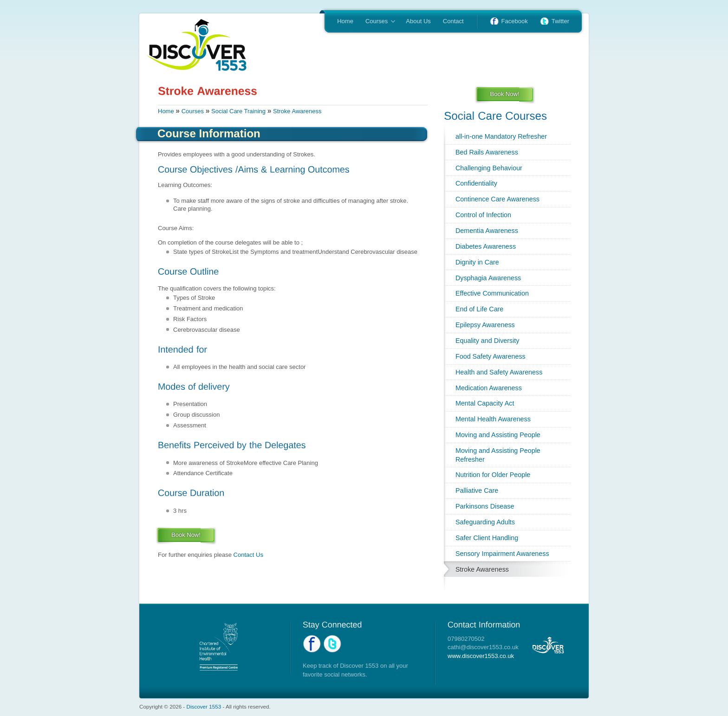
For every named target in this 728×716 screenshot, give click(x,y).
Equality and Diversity (487, 341)
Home (345, 21)
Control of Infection (483, 215)
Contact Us (248, 555)
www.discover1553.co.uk (481, 656)
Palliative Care (477, 490)
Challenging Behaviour (489, 168)
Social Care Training (238, 111)
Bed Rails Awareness (487, 152)
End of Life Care (479, 309)
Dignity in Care (477, 262)
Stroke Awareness (297, 111)
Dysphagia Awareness (488, 278)
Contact (453, 21)
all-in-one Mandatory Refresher (501, 136)
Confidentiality (476, 183)
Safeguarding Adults (485, 522)
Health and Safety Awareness (499, 372)
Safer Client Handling (487, 538)
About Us (418, 21)
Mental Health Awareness (493, 419)
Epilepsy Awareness (485, 325)
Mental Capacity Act (485, 403)
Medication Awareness (489, 388)
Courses (377, 22)
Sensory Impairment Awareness (502, 554)
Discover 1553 (204, 706)
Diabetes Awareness (486, 246)
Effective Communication (492, 293)
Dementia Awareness (487, 231)
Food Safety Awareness (491, 356)
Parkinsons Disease (485, 506)
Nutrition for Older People (493, 475)
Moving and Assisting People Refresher (498, 455)
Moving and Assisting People (498, 435)
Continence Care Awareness (497, 199)
